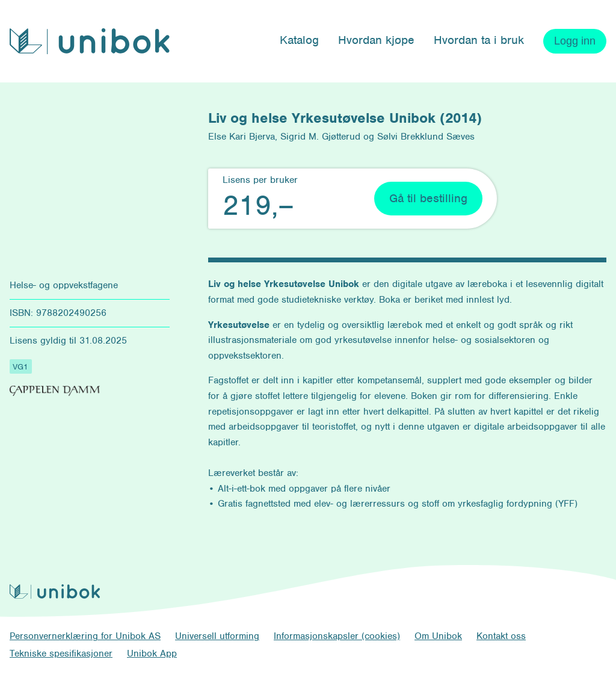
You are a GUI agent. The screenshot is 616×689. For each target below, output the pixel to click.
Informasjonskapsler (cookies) (337, 636)
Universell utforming (217, 636)
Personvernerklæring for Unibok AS (85, 636)
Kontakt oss (501, 636)
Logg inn (575, 41)
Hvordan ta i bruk (479, 40)
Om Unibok (438, 636)
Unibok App (152, 653)
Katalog (299, 40)
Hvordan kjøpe (376, 40)
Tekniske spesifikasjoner (61, 653)
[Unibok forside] (90, 41)
